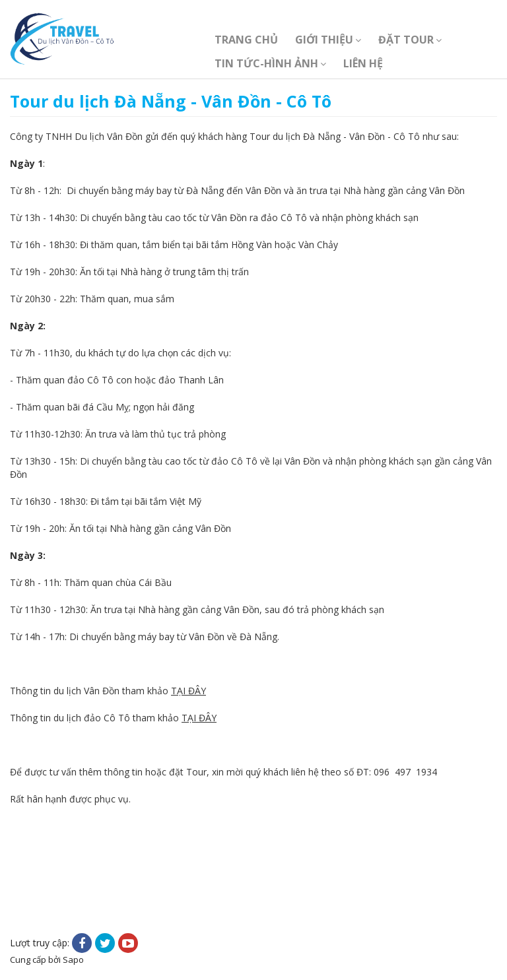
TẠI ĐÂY (188, 691)
